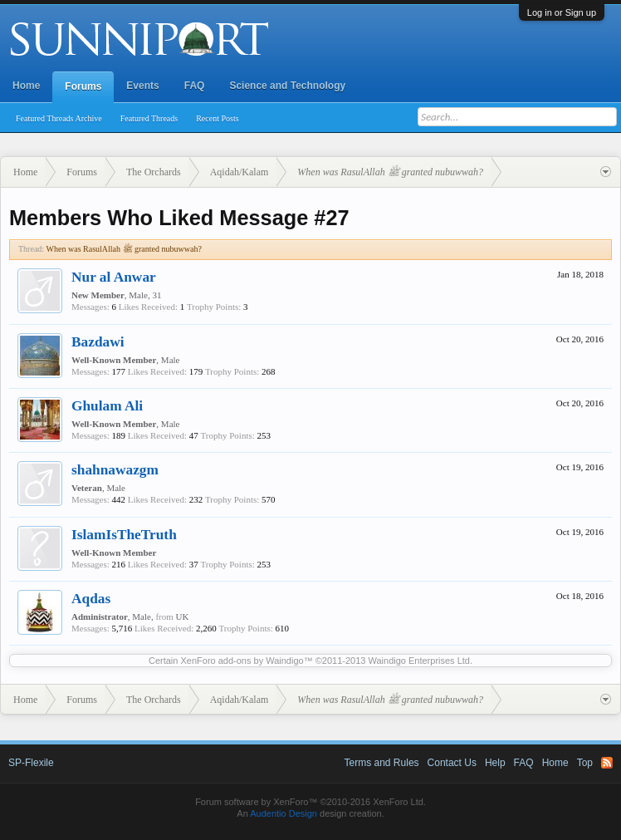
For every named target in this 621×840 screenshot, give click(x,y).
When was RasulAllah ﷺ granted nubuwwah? (124, 249)
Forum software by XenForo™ (310, 802)
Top (585, 763)
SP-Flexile (31, 763)
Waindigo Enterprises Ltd (419, 661)
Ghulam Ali (107, 406)
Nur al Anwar (114, 277)
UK (183, 616)
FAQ (195, 86)
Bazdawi (98, 342)
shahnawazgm (115, 470)
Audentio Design (284, 813)
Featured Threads (149, 118)
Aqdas (91, 599)
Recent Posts (217, 118)
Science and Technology (287, 86)
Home (26, 86)
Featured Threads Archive (59, 118)
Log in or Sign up (562, 12)
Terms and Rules (382, 763)
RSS (607, 763)
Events (142, 86)
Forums (83, 86)
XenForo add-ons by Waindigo (242, 661)
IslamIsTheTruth (124, 535)
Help (495, 763)
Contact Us (452, 763)
